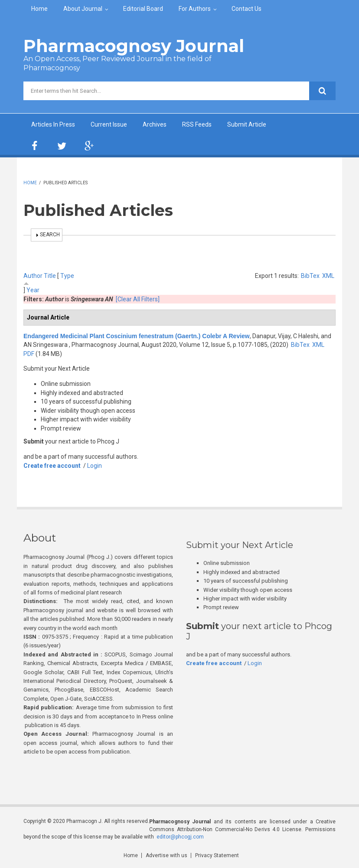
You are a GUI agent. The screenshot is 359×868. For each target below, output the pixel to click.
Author (33, 276)
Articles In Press (53, 124)
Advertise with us (166, 855)
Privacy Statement (217, 855)
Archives (155, 124)
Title (50, 276)
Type (67, 276)
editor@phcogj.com (180, 837)
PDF (29, 354)
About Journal (83, 9)
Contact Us (246, 9)
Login (95, 466)
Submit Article (247, 124)
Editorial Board (143, 9)
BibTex (310, 276)
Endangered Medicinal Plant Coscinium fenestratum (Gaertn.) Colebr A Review (137, 336)
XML (328, 276)
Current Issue (109, 124)
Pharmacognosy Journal (134, 46)
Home (39, 9)
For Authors (195, 9)
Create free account (52, 466)
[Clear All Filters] (138, 299)
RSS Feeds (197, 124)
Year (33, 290)
